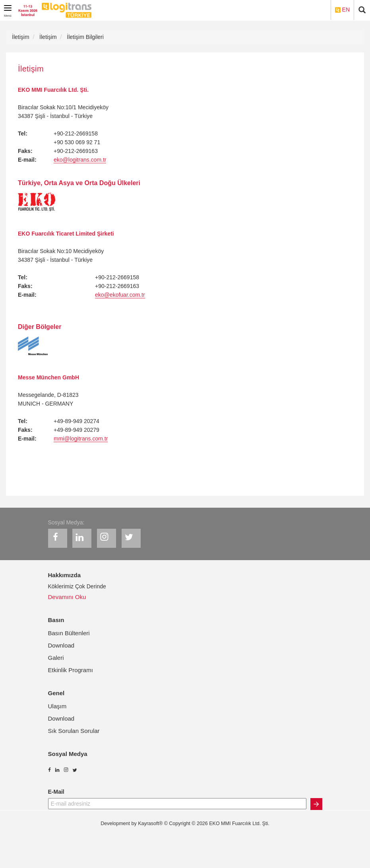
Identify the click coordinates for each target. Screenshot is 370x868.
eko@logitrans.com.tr (80, 160)
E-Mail (56, 792)
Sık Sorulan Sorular (74, 731)
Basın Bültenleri (69, 633)
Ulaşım (57, 706)
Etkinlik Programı (71, 670)
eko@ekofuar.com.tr (120, 295)
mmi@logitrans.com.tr (81, 439)
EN (342, 10)
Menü (9, 10)
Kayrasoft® (150, 824)
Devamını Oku (67, 597)
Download (61, 645)
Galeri (56, 658)
